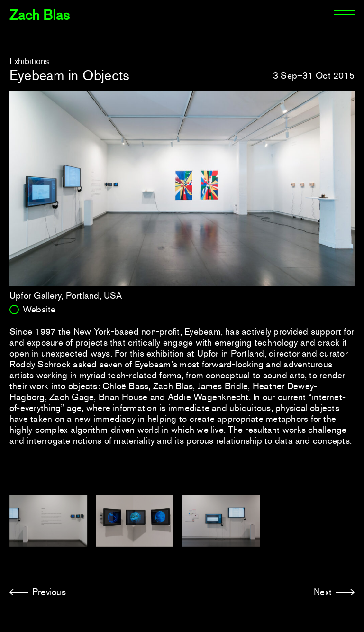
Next (323, 592)
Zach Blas (40, 15)
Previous (49, 592)
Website (39, 309)
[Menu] (344, 14)
